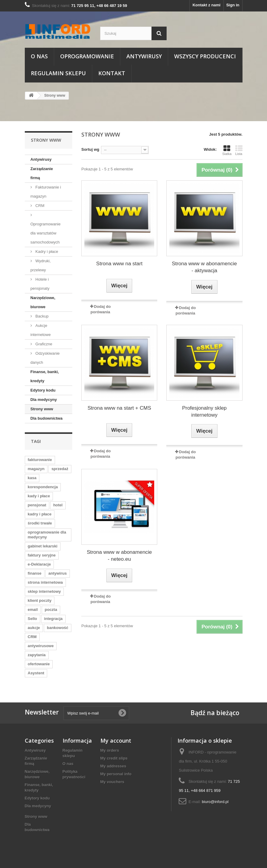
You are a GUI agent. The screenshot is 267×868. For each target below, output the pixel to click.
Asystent (36, 673)
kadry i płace (40, 514)
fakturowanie (40, 460)
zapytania (37, 655)
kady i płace (39, 496)
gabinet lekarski (43, 546)
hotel (58, 505)
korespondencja (43, 487)
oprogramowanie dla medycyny (47, 535)
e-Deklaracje (39, 564)
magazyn (36, 469)
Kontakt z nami (207, 5)
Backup (42, 316)
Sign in (233, 5)
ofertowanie (39, 664)
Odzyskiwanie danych (45, 358)
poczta (51, 610)
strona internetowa (45, 582)
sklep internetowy (44, 591)
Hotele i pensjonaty (40, 284)
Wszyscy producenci (205, 56)
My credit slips (114, 758)
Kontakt (112, 73)
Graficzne (43, 344)
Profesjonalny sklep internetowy (204, 411)
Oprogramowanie (87, 56)
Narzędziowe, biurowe (43, 302)
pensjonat (37, 505)
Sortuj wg (90, 149)
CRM (39, 206)
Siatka (227, 150)
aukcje (34, 628)
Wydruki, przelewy (41, 265)
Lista (239, 150)
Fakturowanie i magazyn (46, 192)
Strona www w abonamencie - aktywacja (204, 267)
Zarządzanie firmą (42, 173)
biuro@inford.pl (215, 802)
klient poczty (40, 600)
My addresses (113, 766)
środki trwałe (40, 523)
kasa (32, 478)
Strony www (42, 409)
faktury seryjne (42, 555)
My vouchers (112, 782)
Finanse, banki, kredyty (45, 376)
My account (116, 741)
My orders (110, 750)
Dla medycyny (44, 400)
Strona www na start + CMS (119, 408)
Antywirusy (144, 56)
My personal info (116, 774)
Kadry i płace (46, 252)
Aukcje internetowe (41, 330)
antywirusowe (41, 646)
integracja (53, 619)
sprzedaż (60, 469)
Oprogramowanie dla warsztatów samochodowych (46, 233)
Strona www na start (119, 264)
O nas (39, 56)
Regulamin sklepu (58, 73)
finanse (35, 573)
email (33, 610)
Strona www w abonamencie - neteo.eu (119, 556)
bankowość (58, 628)
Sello (33, 619)
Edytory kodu (43, 390)
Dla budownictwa (47, 418)
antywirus (58, 573)
